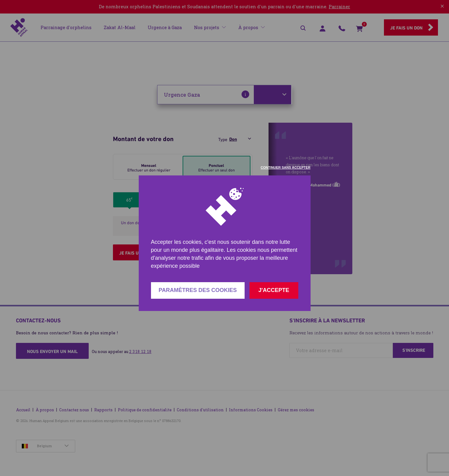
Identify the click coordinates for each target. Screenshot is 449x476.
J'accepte (274, 290)
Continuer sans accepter (285, 167)
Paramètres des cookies (198, 290)
